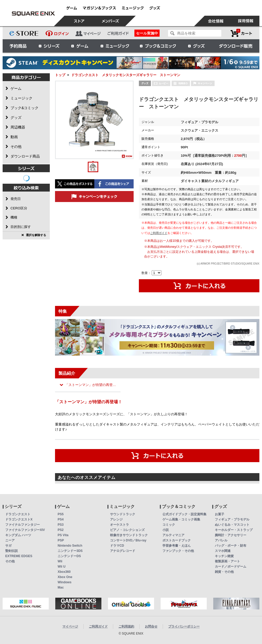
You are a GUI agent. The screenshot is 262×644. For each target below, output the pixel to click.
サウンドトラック (123, 514)
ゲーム (80, 46)
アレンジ (116, 519)
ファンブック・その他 (178, 551)
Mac (61, 587)
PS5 (61, 514)
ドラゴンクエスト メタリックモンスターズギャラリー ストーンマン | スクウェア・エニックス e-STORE (33, 14)
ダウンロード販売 (236, 46)
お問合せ (151, 626)
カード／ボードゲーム (231, 567)
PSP (61, 540)
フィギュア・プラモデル (232, 519)
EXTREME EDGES (19, 556)
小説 (166, 530)
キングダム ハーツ (18, 535)
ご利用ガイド (159, 233)
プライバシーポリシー (184, 626)
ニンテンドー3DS (70, 551)
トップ (60, 75)
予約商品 (18, 46)
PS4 (61, 519)
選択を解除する (36, 235)
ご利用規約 (126, 626)
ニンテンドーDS (69, 556)
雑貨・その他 (224, 572)
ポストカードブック (177, 540)
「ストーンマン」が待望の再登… (91, 385)
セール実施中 (147, 33)
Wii (60, 561)
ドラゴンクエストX (19, 519)
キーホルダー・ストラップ (234, 530)
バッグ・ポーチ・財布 (231, 546)
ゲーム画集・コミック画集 (181, 519)
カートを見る (241, 33)
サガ (8, 546)
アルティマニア (173, 535)
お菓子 (220, 514)
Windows (65, 582)
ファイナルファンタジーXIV (25, 530)
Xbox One (65, 577)
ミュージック (115, 46)
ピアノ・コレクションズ (127, 530)
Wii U (62, 567)
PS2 (61, 530)
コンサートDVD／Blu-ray (128, 540)
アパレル (221, 540)
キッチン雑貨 (224, 556)
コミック (169, 525)
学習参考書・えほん (177, 546)
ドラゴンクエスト (18, 514)
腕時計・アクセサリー (231, 535)
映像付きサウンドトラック (129, 535)
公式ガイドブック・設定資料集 (184, 514)
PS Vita (63, 535)
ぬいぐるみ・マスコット (232, 525)
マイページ (70, 626)
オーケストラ (119, 525)
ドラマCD (117, 546)
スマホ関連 (223, 551)
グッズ (197, 46)
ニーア (10, 540)
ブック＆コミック (158, 46)
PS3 (61, 525)
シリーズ (49, 46)
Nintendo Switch (70, 546)
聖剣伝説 (12, 551)
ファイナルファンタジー (23, 525)
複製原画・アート (227, 561)
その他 (10, 561)
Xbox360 (64, 572)
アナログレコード (123, 551)
